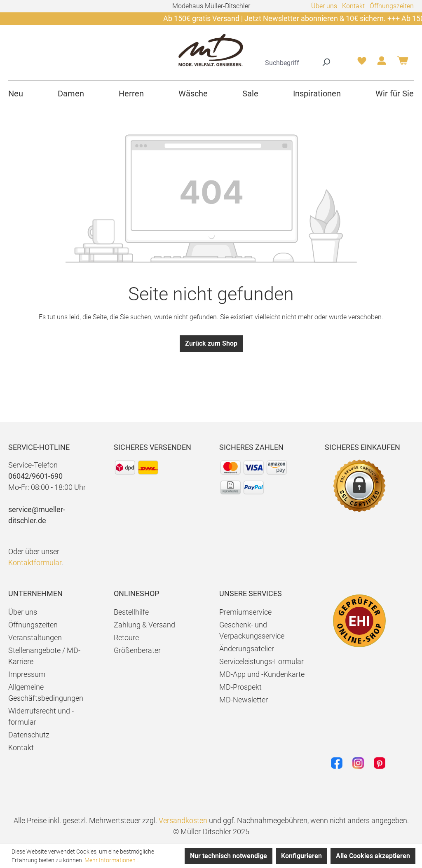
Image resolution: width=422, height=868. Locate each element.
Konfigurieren (301, 856)
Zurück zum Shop (211, 343)
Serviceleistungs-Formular (261, 661)
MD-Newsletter (244, 700)
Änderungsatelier (247, 649)
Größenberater (137, 650)
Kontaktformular (35, 563)
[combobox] (289, 62)
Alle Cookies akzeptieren (373, 856)
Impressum (27, 674)
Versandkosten (183, 820)
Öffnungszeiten (392, 6)
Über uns (324, 6)
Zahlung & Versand (144, 625)
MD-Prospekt (240, 687)
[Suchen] (326, 62)
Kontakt (353, 6)
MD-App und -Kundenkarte (262, 674)
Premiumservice (245, 612)
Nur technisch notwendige (229, 856)
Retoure (126, 638)
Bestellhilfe (131, 612)
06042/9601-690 (35, 476)
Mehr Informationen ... (113, 860)
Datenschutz (29, 735)
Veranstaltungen (35, 638)
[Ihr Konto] (382, 63)
